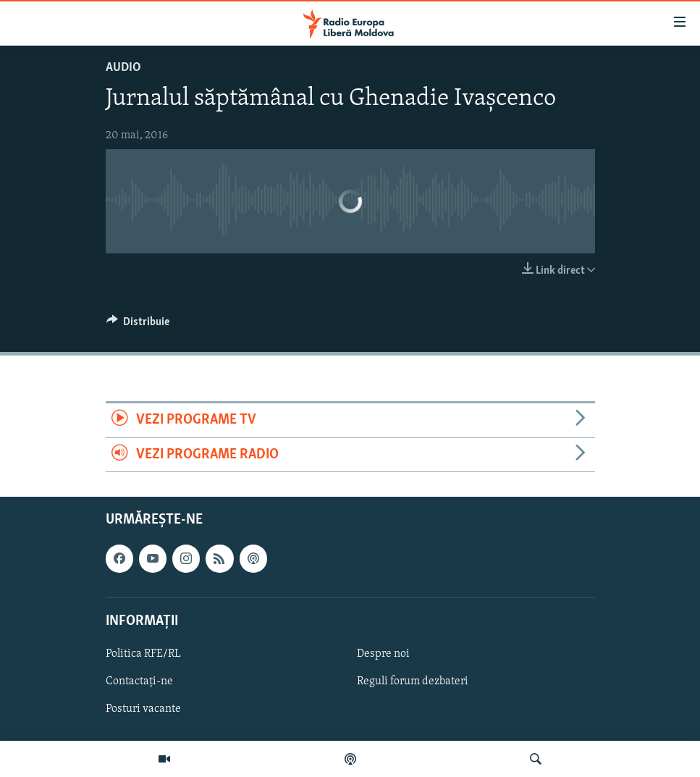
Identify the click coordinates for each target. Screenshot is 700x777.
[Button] (138, 325)
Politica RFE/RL (143, 654)
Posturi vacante (143, 709)
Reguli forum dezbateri (413, 681)
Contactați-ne (139, 681)
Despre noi (383, 654)
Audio (123, 68)
